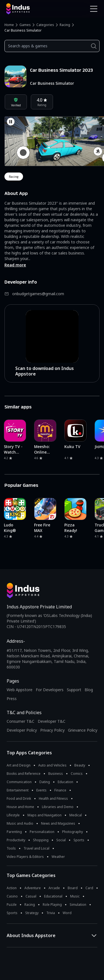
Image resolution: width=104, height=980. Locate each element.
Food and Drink (19, 798)
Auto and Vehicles (52, 765)
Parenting (14, 832)
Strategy (32, 913)
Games (25, 25)
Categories (45, 25)
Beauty (80, 765)
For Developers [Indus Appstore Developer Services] (50, 690)
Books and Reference (24, 774)
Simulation (78, 905)
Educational (53, 896)
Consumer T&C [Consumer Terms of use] (21, 721)
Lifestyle (13, 815)
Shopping (41, 840)
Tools (11, 848)
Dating (45, 782)
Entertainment (18, 790)
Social (61, 840)
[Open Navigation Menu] (94, 9)
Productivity (16, 840)
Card (89, 888)
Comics (77, 774)
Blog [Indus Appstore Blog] (89, 690)
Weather (58, 857)
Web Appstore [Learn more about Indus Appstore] (20, 690)
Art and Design (19, 765)
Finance (60, 790)
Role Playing (52, 905)
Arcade (54, 888)
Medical (76, 815)
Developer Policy (22, 730)
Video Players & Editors (25, 857)
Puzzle (12, 905)
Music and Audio (20, 823)
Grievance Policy (83, 730)
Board (73, 888)
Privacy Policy (52, 730)
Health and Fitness (53, 798)
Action (12, 888)
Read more (15, 265)
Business (56, 774)
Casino (12, 896)
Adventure (33, 888)
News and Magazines (58, 823)
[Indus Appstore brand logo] (27, 9)
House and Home (20, 807)
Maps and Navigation (45, 815)
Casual (31, 896)
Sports (79, 840)
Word (67, 913)
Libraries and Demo (58, 807)
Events (41, 790)
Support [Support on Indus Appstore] (74, 690)
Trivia (51, 913)
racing (14, 177)
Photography (73, 832)
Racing (65, 25)
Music (75, 896)
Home (9, 25)
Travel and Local (36, 848)
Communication (19, 782)
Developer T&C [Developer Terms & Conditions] (52, 721)
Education (65, 782)
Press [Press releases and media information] (12, 699)
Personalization (42, 832)
